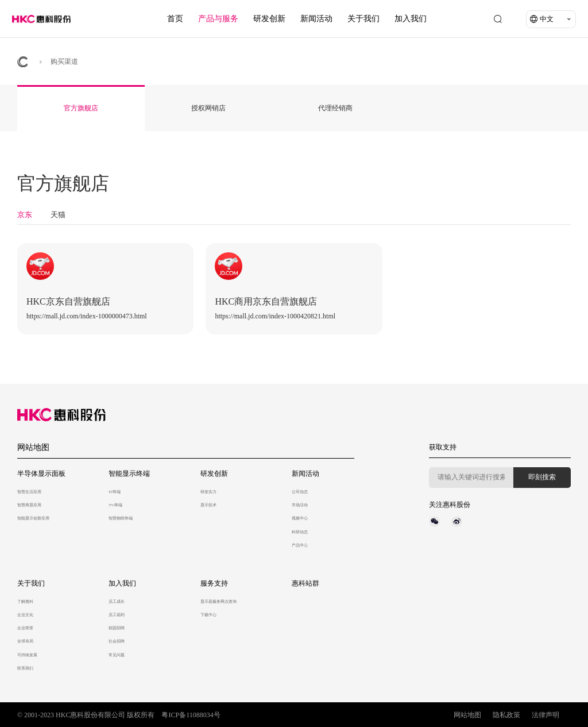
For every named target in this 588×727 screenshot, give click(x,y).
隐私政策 (506, 715)
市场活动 (300, 505)
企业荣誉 (25, 628)
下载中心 (208, 615)
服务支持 (214, 583)
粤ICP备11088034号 (191, 715)
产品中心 (300, 545)
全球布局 (25, 641)
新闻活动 (316, 19)
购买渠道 (64, 61)
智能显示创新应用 (33, 518)
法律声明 (546, 715)
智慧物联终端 (121, 518)
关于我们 (363, 19)
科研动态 (300, 532)
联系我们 (25, 668)
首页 (175, 19)
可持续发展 (27, 655)
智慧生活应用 (29, 492)
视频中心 (300, 518)
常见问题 (117, 655)
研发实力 (208, 492)
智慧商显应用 (29, 505)
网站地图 (33, 447)
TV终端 (115, 505)
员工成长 (117, 602)
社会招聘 (117, 641)
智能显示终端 (129, 474)
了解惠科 (25, 602)
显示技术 (208, 505)
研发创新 (269, 19)
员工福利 (117, 615)
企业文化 (25, 615)
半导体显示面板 (41, 474)
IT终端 (115, 492)
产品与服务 (218, 19)
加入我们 (411, 19)
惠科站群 (305, 583)
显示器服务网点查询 (218, 602)
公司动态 (300, 492)
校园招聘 (117, 628)
